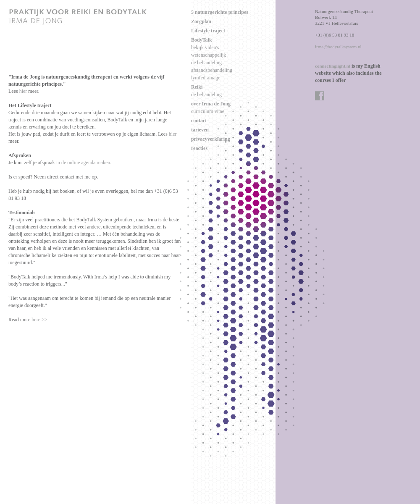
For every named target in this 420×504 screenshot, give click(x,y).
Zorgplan (201, 21)
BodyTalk (202, 40)
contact (199, 121)
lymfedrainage (206, 78)
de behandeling (206, 63)
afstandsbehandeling (212, 70)
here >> (39, 320)
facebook (320, 96)
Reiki (197, 87)
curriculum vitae (208, 111)
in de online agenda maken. (84, 163)
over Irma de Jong (211, 104)
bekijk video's (205, 47)
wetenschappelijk (209, 55)
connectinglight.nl (333, 66)
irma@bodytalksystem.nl (338, 47)
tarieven (200, 130)
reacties (199, 148)
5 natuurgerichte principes (220, 12)
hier (23, 91)
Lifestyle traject (208, 31)
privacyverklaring (211, 139)
